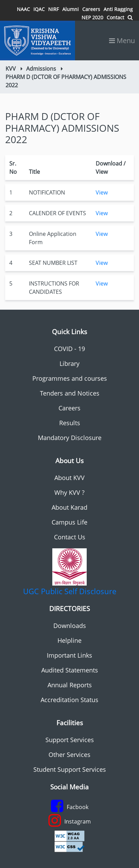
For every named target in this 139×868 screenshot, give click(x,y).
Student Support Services (70, 769)
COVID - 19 (69, 349)
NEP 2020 (92, 17)
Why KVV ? (69, 492)
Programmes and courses (70, 378)
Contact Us (70, 537)
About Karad (69, 507)
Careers (91, 9)
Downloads (70, 626)
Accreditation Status (69, 700)
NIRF (54, 9)
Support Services (70, 740)
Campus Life (69, 522)
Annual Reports (70, 685)
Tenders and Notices (70, 393)
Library (69, 363)
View (102, 192)
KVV (11, 69)
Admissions (41, 69)
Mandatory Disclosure (70, 438)
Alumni (71, 9)
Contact (115, 17)
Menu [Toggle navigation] (122, 41)
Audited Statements (70, 670)
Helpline (69, 640)
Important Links (69, 655)
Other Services (69, 755)
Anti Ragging (118, 9)
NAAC (23, 9)
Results (70, 423)
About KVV (69, 478)
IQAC (39, 9)
